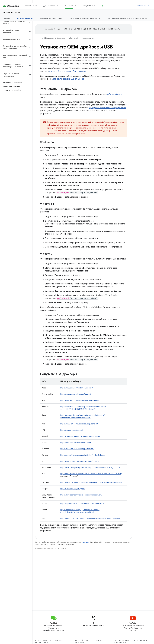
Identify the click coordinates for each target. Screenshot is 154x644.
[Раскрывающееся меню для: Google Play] (96, 6)
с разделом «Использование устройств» (107, 108)
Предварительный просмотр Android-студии (128, 18)
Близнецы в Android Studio (52, 18)
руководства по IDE (88, 38)
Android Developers (47, 38)
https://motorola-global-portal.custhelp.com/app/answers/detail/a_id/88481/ (90, 468)
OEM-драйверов (115, 94)
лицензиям (85, 542)
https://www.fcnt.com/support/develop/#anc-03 (79, 424)
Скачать (6, 18)
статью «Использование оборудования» (68, 71)
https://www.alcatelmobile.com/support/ (76, 394)
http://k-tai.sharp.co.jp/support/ (73, 489)
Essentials (30, 6)
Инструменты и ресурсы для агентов (86, 18)
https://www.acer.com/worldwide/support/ (77, 388)
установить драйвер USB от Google (68, 79)
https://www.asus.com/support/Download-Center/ (80, 400)
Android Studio (143, 6)
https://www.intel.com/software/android (76, 443)
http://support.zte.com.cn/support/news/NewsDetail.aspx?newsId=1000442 (90, 518)
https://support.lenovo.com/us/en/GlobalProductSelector (83, 455)
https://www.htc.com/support (72, 430)
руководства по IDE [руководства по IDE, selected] (25, 18)
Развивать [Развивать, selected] (69, 6)
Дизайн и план (49, 6)
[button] (14, 22)
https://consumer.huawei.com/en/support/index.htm (80, 436)
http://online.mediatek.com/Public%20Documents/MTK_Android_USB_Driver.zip (91, 474)
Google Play (88, 6)
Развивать (61, 38)
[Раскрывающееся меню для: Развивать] (76, 6)
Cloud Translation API (109, 29)
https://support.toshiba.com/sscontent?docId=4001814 (82, 504)
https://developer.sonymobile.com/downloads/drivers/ (81, 495)
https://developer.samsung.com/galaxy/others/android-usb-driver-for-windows (91, 482)
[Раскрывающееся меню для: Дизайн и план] (58, 6)
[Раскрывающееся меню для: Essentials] (37, 6)
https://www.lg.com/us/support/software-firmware (80, 461)
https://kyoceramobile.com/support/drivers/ (77, 449)
